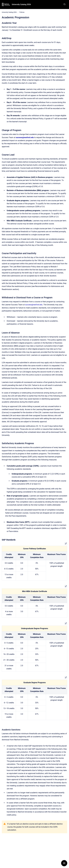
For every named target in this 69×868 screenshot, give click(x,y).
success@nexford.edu (34, 305)
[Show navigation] (64, 863)
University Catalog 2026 (21, 4)
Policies (22, 12)
